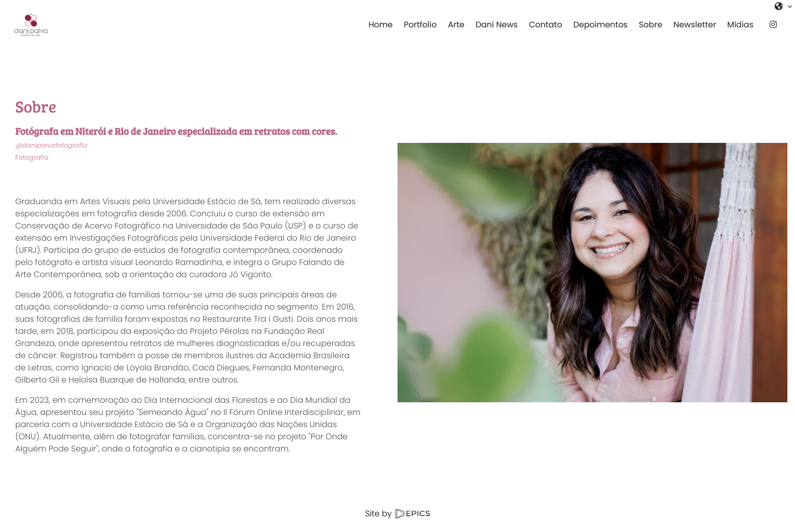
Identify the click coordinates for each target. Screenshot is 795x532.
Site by (397, 514)
